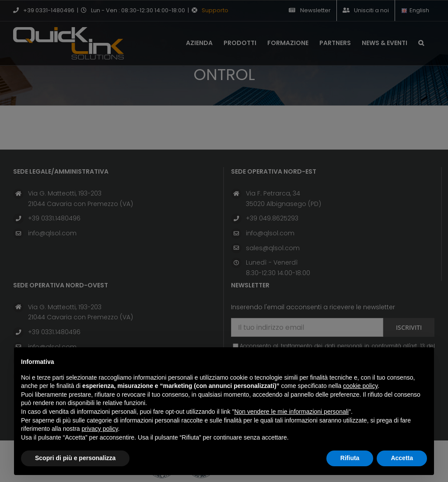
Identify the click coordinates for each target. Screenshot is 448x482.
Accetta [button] (402, 458)
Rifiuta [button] (350, 458)
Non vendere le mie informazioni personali (291, 412)
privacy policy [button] (100, 429)
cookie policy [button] (360, 386)
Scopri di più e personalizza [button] (75, 458)
